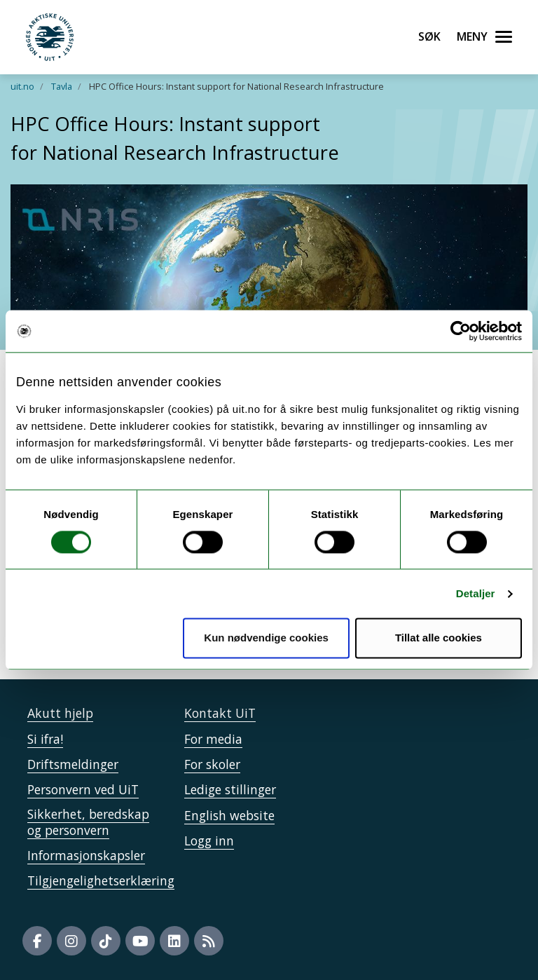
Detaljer (476, 593)
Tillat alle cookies (439, 638)
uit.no (22, 86)
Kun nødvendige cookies (266, 638)
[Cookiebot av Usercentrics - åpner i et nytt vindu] (461, 331)
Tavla (62, 86)
